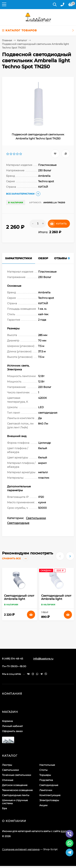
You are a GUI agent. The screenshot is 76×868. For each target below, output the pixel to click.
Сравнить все (15, 559)
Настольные (47, 765)
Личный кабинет (12, 726)
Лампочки (46, 790)
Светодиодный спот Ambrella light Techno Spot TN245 (56, 599)
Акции (43, 805)
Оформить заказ (12, 731)
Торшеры (45, 775)
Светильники (36, 518)
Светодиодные (18, 523)
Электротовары (49, 800)
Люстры (7, 765)
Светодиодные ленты (16, 795)
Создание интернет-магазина (21, 849)
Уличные (8, 780)
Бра (4, 808)
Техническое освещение (17, 790)
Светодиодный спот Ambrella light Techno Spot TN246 (19, 599)
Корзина (7, 721)
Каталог (22, 40)
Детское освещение (15, 785)
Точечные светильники (17, 775)
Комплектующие (50, 795)
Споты (43, 770)
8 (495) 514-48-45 (13, 659)
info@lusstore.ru (43, 659)
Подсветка (46, 780)
